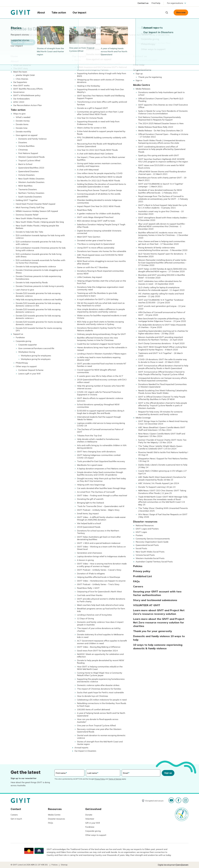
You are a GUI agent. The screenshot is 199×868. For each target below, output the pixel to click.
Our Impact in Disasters (85, 751)
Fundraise (20, 337)
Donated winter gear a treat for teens (94, 240)
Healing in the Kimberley (89, 86)
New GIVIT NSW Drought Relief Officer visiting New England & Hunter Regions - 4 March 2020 (163, 348)
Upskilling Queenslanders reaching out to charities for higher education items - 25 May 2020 (163, 332)
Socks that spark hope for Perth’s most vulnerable (100, 692)
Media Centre (142, 85)
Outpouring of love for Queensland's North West (99, 592)
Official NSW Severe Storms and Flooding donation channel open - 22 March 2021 (162, 173)
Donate (89, 815)
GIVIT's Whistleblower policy (27, 95)
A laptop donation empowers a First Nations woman (102, 469)
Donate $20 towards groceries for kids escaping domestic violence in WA (38, 304)
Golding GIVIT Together (27, 200)
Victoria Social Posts (145, 555)
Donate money (23, 121)
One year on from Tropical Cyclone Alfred (96, 725)
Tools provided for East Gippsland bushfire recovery (101, 461)
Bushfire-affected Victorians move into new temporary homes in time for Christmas (97, 339)
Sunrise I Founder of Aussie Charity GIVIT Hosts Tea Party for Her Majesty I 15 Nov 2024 (162, 441)
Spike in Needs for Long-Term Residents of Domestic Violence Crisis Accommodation (163, 112)
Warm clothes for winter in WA (92, 128)
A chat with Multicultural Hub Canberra (95, 154)
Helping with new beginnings (91, 485)
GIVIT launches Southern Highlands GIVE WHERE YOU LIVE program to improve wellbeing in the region (163, 160)
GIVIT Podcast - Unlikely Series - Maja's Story (98, 510)
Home (14, 56)
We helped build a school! (89, 523)
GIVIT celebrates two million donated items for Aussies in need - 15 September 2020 (160, 282)
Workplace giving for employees (36, 356)
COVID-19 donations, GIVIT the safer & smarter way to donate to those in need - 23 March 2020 (163, 361)
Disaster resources (145, 522)
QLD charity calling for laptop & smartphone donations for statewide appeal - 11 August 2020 (161, 289)
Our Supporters (20, 82)
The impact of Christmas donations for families (99, 689)
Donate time (22, 128)
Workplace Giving (27, 352)
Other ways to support (26, 366)
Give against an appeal (27, 135)
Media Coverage (143, 418)
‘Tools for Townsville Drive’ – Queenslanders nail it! (101, 506)
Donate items (22, 124)
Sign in (139, 80)
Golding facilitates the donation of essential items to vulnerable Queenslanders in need (102, 185)
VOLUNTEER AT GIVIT (147, 605)
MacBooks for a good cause (90, 465)
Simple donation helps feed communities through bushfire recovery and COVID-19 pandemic (100, 473)
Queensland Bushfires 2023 (31, 168)
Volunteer (90, 819)
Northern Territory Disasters (31, 193)
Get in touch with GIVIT (147, 60)
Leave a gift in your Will (29, 374)
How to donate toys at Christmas (93, 696)
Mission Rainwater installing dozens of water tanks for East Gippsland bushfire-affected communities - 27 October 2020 (162, 263)
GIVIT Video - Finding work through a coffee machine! (102, 495)
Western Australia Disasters (31, 182)
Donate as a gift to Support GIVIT (93, 108)
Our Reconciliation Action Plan (27, 105)
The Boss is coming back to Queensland (96, 244)
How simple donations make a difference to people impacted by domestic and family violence (101, 310)
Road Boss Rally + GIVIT (88, 588)
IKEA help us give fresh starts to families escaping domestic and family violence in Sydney (100, 323)
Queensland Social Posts (147, 545)
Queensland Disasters (28, 171)
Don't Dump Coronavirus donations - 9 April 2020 (161, 343)
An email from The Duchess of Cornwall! (96, 492)
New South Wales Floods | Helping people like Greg (40, 222)
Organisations (142, 70)
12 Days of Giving (85, 618)
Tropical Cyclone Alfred (29, 160)
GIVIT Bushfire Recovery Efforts (28, 89)
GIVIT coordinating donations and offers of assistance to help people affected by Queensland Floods (162, 149)
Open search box (167, 13)
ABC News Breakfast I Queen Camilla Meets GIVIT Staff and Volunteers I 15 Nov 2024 (162, 429)
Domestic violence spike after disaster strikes (98, 685)
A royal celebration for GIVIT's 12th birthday (98, 299)
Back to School (25, 164)
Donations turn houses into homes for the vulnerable (102, 251)
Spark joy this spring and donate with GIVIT (159, 155)
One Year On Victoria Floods (90, 118)
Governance (19, 92)
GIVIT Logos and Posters (147, 529)
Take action (18, 110)
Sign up (139, 73)
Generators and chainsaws (90, 553)
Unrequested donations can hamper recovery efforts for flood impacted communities (163, 379)
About (15, 61)
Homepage (20, 13)
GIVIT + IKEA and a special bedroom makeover (99, 543)
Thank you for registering (150, 77)
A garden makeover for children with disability (99, 214)
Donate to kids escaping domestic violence (36, 266)
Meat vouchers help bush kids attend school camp (100, 605)
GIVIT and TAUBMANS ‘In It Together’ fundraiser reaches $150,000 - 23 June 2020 (161, 301)
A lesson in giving (85, 560)
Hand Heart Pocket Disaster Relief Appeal (35, 204)
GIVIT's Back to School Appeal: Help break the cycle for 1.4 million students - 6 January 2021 (163, 206)
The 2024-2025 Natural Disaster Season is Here (161, 123)
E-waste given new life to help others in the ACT (100, 376)
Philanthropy (22, 363)
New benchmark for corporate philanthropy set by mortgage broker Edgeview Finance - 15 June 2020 (162, 320)
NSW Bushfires (25, 186)
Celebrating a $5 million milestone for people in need (102, 700)
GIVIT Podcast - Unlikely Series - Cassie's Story (99, 570)
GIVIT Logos (141, 532)
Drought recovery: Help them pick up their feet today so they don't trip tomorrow (102, 480)
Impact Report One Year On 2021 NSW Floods (99, 206)
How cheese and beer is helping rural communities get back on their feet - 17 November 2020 (162, 243)
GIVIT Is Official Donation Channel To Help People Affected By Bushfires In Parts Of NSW (162, 398)
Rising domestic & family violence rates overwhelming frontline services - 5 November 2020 (163, 249)
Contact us (143, 3)
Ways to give (19, 114)
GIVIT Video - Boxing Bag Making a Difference (99, 647)
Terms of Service (115, 779)
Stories (78, 60)
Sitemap (64, 865)
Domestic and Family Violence (32, 139)
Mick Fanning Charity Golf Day (30, 207)
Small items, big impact (88, 513)
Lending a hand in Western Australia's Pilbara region (102, 354)
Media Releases (143, 89)
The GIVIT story (21, 68)
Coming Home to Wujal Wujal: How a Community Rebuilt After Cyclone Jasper (100, 674)
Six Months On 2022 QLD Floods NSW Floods (99, 181)
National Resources (145, 525)
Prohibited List (143, 576)
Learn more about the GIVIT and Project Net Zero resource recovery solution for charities (159, 622)
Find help (156, 3)
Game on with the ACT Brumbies (93, 267)
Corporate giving (23, 341)
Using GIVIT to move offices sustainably (96, 248)
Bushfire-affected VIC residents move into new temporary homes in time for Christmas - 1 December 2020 (163, 235)
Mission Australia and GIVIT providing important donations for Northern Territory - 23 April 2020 (161, 338)
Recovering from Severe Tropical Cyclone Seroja (99, 190)
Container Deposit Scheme (31, 370)
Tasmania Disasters (28, 189)
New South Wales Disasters (31, 179)
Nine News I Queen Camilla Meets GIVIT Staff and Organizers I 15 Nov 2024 (162, 435)
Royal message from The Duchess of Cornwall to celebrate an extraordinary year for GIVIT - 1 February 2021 (163, 199)
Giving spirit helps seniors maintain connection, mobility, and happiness (99, 165)
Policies (138, 566)
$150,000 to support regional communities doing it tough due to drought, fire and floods (101, 412)
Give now (181, 12)
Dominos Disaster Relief (27, 215)
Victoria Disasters (26, 175)
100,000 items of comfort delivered (93, 709)
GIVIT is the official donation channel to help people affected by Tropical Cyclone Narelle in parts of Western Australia (163, 406)
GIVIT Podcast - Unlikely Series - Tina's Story (98, 584)
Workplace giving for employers (36, 359)
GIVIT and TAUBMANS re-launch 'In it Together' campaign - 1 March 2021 (161, 185)
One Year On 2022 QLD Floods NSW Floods (97, 150)
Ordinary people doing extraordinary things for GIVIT (101, 334)
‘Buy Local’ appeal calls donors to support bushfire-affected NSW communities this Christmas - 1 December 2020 (162, 226)
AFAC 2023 (19, 102)
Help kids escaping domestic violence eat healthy (39, 299)
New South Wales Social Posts (150, 552)
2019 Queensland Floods (89, 527)
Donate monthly (23, 132)
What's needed (23, 117)
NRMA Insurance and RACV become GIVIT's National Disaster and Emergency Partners (102, 68)
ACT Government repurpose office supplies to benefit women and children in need (102, 642)
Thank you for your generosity (153, 631)
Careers (138, 586)
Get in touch (16, 819)
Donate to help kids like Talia (29, 232)
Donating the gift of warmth (90, 499)
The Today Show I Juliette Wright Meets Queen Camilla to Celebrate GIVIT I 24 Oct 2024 (160, 447)
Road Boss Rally (85, 210)
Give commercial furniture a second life (36, 348)
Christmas (23, 150)
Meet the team (20, 72)
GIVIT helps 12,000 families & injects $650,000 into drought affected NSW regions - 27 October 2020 (162, 270)
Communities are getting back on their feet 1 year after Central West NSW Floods (100, 113)
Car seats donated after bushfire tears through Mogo (101, 488)
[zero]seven (182, 865)
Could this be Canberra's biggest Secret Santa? (99, 344)
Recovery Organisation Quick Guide (152, 542)
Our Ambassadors (21, 99)
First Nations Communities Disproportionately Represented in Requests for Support (160, 118)
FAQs (136, 581)
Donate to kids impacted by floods (32, 282)
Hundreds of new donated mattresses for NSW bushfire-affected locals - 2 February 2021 (160, 191)
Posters (139, 535)
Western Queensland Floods (31, 157)
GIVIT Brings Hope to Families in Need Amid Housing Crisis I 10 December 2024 (163, 422)
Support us (18, 334)
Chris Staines (22, 79)
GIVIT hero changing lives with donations (96, 452)
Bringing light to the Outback (91, 503)
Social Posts (141, 548)
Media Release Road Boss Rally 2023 (156, 127)
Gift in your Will (93, 823)
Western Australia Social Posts (150, 558)
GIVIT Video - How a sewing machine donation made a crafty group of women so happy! (102, 565)
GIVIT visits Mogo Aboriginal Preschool (95, 217)
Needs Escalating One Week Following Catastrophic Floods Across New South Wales (163, 392)
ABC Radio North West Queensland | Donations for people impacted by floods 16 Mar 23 (162, 478)
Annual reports (81, 748)
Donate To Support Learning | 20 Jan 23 (157, 487)
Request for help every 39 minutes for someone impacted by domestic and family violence (160, 413)
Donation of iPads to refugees (91, 574)
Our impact (79, 56)
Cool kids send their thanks (90, 595)
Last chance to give (25, 290)
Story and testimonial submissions (155, 600)
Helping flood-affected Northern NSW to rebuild (99, 177)
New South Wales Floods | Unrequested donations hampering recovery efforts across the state (162, 142)
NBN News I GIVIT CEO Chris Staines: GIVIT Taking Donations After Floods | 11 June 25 (162, 492)
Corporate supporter (28, 345)
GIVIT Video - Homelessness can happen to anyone (101, 581)
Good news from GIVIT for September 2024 (97, 651)
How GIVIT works (21, 85)
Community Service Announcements (153, 539)
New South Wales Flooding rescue (32, 218)
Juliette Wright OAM (25, 75)
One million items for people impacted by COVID (100, 173)
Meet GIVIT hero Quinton (89, 237)
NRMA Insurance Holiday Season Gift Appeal (37, 211)
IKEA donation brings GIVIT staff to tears (96, 221)
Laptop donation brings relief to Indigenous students (101, 556)
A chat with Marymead (88, 170)
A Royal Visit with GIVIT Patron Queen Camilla (99, 64)
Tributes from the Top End (89, 436)
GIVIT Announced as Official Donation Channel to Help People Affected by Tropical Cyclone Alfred (161, 373)
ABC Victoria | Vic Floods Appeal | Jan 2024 (159, 483)
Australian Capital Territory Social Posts (154, 562)
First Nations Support (28, 153)
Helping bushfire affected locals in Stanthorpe (99, 577)
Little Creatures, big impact (90, 277)
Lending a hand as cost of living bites (94, 615)
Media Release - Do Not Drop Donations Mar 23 (161, 130)
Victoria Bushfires (26, 146)
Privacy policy (142, 571)
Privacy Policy (100, 779)
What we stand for (22, 65)
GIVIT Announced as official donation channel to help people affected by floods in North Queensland (163, 367)
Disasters (23, 142)
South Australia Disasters (30, 197)
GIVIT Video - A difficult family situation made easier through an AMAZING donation (101, 518)
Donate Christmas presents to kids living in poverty (40, 286)
